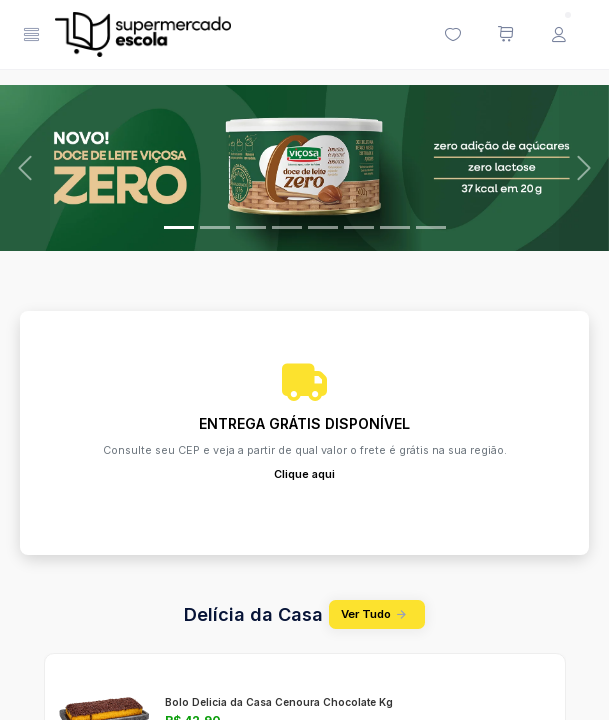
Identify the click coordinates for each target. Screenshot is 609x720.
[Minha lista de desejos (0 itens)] (452, 35)
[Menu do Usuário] (558, 35)
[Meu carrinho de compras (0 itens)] (505, 35)
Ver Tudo (377, 614)
